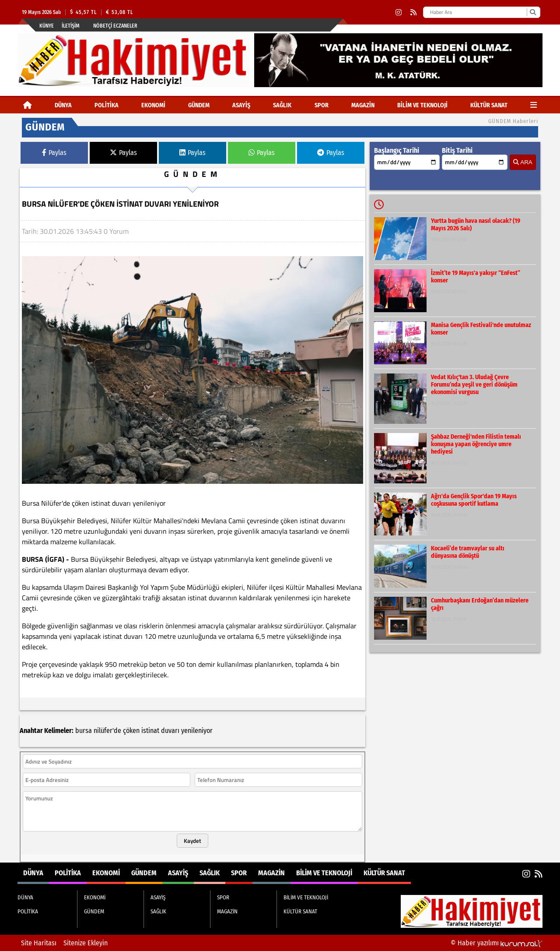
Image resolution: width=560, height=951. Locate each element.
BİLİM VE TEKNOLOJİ (422, 105)
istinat (150, 731)
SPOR (322, 105)
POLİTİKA (107, 105)
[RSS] (413, 12)
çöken (131, 731)
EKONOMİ (153, 105)
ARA (523, 162)
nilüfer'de (107, 731)
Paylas (54, 153)
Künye (47, 26)
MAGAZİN (363, 105)
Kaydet (192, 841)
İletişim (71, 26)
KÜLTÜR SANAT (489, 105)
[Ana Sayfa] (28, 105)
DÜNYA (63, 105)
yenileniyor (197, 731)
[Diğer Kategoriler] (534, 105)
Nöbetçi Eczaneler (115, 26)
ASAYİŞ (241, 105)
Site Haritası (39, 943)
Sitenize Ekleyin (86, 943)
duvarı (170, 731)
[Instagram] (399, 12)
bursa (84, 731)
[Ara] (533, 12)
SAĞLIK (282, 105)
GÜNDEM (199, 105)
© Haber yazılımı (497, 943)
